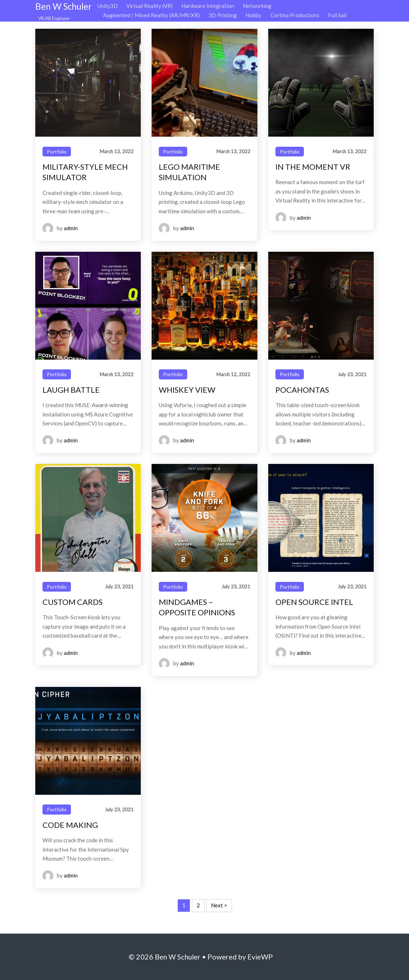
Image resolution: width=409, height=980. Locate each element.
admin (71, 228)
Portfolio (57, 152)
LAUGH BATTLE (71, 390)
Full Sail (337, 15)
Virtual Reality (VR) (150, 6)
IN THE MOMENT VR (313, 167)
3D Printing (223, 15)
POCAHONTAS (302, 390)
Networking (257, 6)
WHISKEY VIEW (187, 390)
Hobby (253, 15)
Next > (219, 905)
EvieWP (260, 957)
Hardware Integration (208, 6)
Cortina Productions (295, 15)
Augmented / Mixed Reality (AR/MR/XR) (151, 15)
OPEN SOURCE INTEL (314, 602)
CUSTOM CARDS (73, 602)
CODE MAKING (70, 825)
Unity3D (107, 6)
